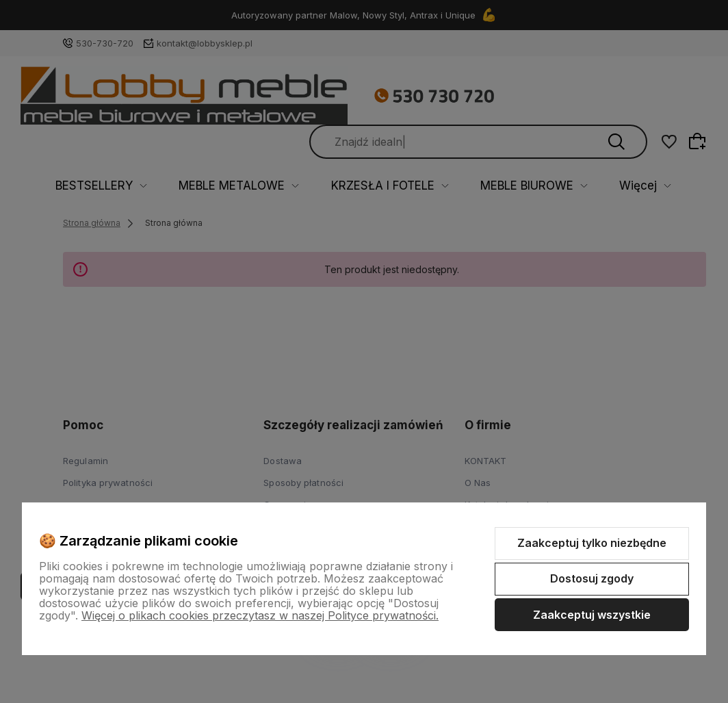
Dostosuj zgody (592, 578)
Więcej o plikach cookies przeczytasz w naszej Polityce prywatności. (260, 615)
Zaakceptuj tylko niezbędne (592, 543)
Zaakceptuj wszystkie (592, 615)
